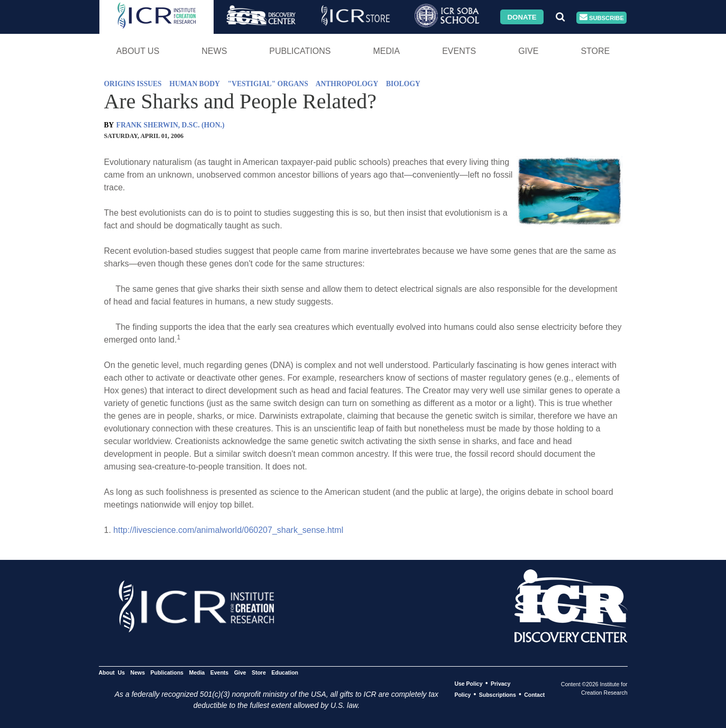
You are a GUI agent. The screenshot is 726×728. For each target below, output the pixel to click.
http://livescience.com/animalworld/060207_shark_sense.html (228, 530)
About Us (138, 51)
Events (459, 51)
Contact (534, 695)
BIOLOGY (403, 84)
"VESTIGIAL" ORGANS (268, 84)
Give (528, 51)
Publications (300, 51)
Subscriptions (498, 695)
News (214, 51)
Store (595, 51)
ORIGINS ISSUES (133, 84)
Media (386, 51)
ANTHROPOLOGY (347, 84)
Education (285, 672)
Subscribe (602, 18)
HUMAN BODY (195, 84)
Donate (522, 17)
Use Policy (468, 684)
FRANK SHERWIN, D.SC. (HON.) (171, 125)
